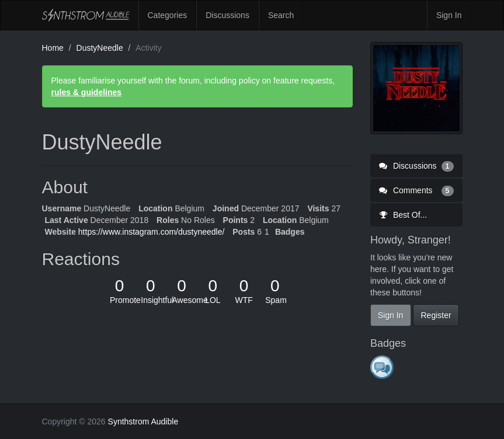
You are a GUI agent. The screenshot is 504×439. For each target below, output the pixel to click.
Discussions (227, 15)
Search (281, 15)
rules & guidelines (87, 92)
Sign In (449, 15)
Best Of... (403, 215)
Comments (416, 190)
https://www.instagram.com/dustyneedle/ (152, 232)
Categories (168, 15)
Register (436, 315)
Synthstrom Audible (86, 15)
